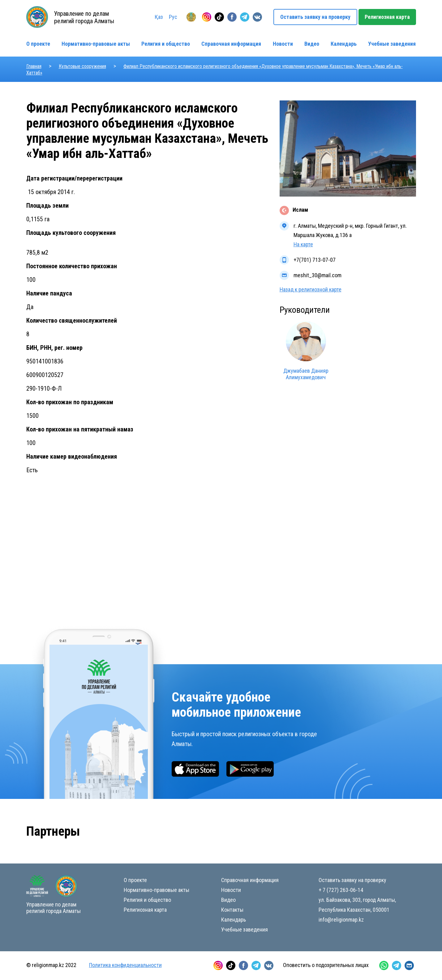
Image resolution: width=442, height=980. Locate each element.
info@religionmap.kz (341, 920)
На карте (303, 244)
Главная (34, 66)
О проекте (38, 44)
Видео (312, 44)
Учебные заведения (392, 44)
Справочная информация (231, 44)
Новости (283, 44)
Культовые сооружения (82, 66)
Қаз (159, 17)
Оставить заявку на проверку (315, 17)
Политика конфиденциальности (125, 965)
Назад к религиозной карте (311, 289)
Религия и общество (166, 44)
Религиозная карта (387, 17)
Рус (173, 17)
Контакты (232, 910)
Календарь (344, 44)
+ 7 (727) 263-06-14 (341, 890)
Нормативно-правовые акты (96, 44)
